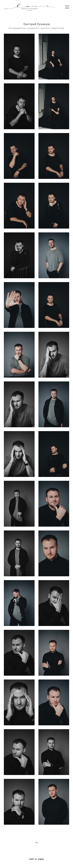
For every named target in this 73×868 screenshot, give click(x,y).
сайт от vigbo (36, 859)
